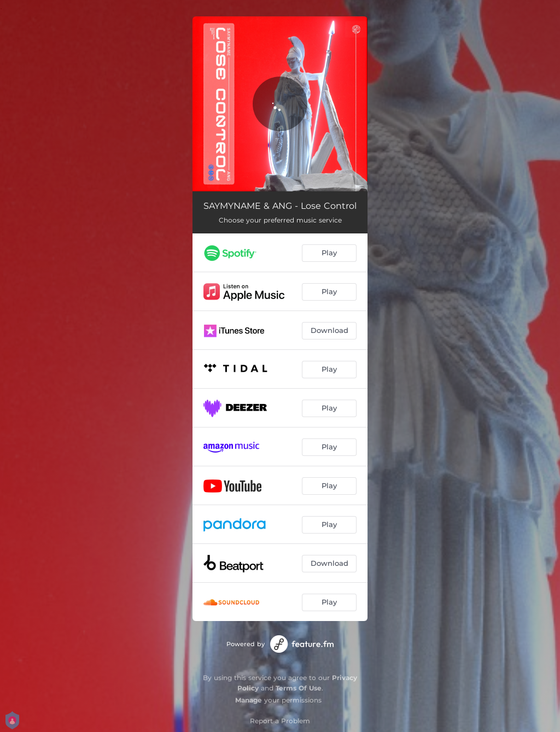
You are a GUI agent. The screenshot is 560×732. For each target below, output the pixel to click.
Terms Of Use (299, 688)
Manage (249, 700)
